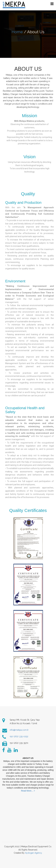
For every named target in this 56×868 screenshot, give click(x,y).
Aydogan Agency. (34, 853)
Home (17, 32)
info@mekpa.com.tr (19, 730)
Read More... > (28, 791)
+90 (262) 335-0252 (19, 736)
